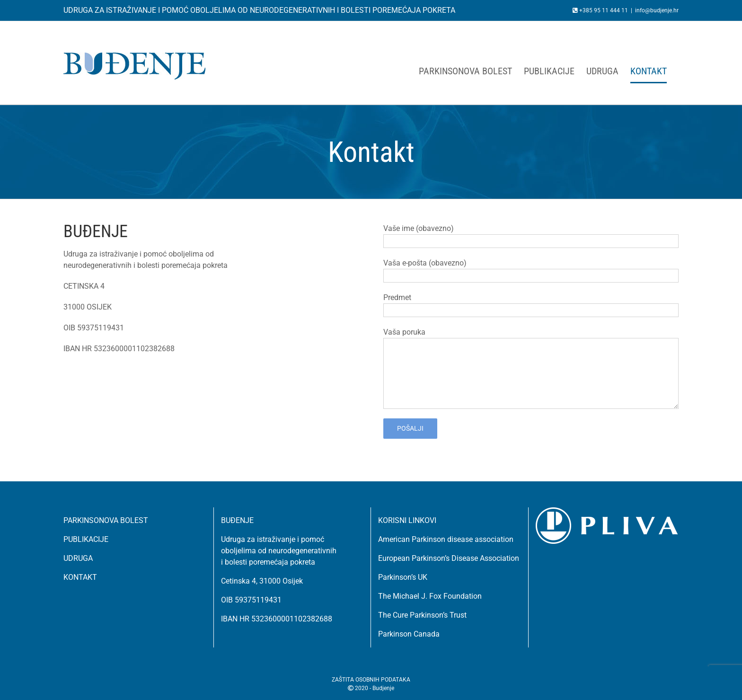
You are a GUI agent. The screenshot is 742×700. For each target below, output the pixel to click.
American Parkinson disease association (446, 539)
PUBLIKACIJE (86, 539)
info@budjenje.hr (657, 10)
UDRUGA (78, 558)
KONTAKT (80, 577)
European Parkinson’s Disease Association (449, 558)
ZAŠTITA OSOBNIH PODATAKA (371, 680)
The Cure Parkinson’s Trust (422, 615)
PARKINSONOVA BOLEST (106, 520)
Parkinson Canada (409, 634)
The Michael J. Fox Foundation (430, 596)
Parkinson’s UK (403, 577)
